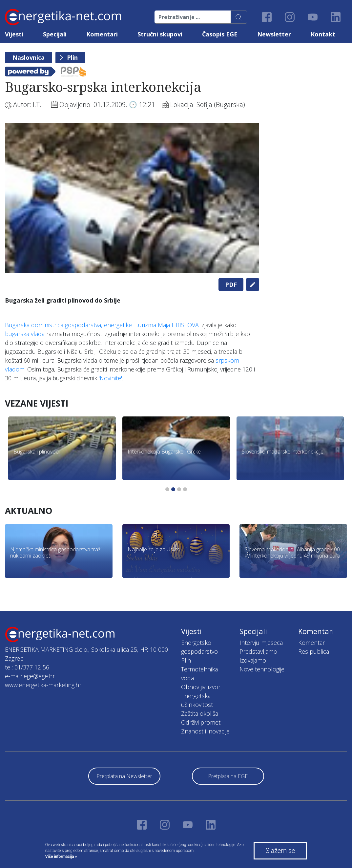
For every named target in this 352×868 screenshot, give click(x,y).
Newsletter (274, 34)
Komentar (311, 643)
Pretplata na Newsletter (124, 776)
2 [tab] (173, 489)
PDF (231, 285)
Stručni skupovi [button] (160, 34)
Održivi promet (201, 722)
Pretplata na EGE (228, 776)
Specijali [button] (55, 34)
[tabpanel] (132, 198)
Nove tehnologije (262, 669)
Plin (72, 57)
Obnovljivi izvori (201, 687)
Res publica (314, 651)
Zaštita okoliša (200, 713)
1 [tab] (167, 489)
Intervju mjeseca (261, 643)
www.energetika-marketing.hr (43, 685)
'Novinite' (110, 378)
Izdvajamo (253, 660)
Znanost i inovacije (205, 731)
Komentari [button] (102, 34)
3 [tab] (179, 489)
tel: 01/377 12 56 (27, 667)
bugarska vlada (25, 334)
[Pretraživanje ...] (193, 17)
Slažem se (280, 851)
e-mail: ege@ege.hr (30, 676)
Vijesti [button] (14, 34)
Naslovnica (29, 57)
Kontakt (323, 34)
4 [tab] (185, 489)
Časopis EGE (220, 34)
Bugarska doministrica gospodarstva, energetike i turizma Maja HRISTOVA (102, 325)
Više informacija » (61, 857)
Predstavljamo (258, 651)
